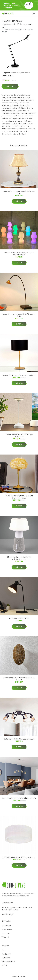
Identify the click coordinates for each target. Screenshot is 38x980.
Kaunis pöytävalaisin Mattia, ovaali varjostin (19, 375)
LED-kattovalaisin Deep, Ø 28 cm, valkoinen (19, 857)
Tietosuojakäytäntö (8, 962)
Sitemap (4, 965)
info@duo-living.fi (8, 914)
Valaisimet (14, 73)
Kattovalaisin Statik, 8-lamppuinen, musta (19, 739)
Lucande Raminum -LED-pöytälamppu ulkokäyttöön (19, 435)
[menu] (34, 14)
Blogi (3, 950)
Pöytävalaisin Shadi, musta (19, 618)
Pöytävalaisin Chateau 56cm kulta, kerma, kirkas (19, 192)
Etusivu (4, 27)
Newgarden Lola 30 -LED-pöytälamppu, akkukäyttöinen (19, 254)
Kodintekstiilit (6, 926)
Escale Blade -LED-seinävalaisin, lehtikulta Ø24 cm (19, 679)
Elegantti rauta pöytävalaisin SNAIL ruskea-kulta (19, 315)
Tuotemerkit (6, 933)
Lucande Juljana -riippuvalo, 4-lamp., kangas (19, 798)
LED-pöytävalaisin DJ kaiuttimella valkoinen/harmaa (19, 558)
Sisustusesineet (7, 929)
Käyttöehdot (6, 958)
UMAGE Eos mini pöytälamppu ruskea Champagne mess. (19, 497)
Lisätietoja (10, 86)
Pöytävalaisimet (24, 73)
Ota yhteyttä (6, 954)
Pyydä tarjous (29, 4)
